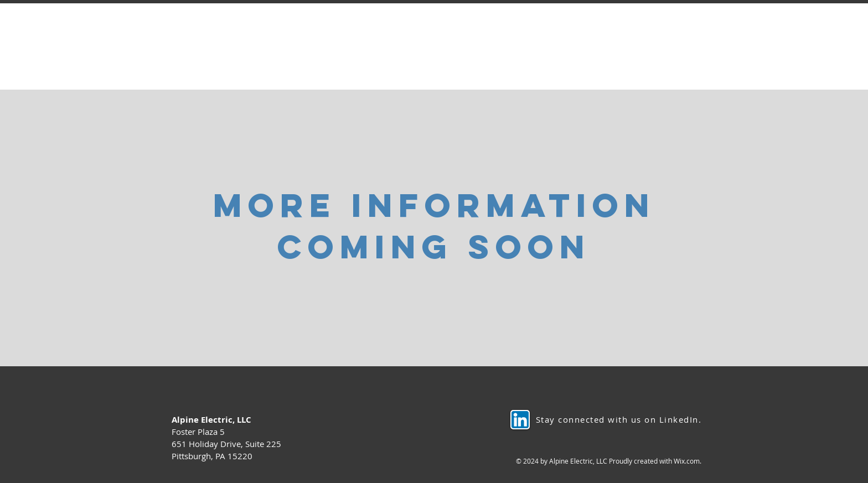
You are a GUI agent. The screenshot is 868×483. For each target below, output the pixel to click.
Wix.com (687, 461)
